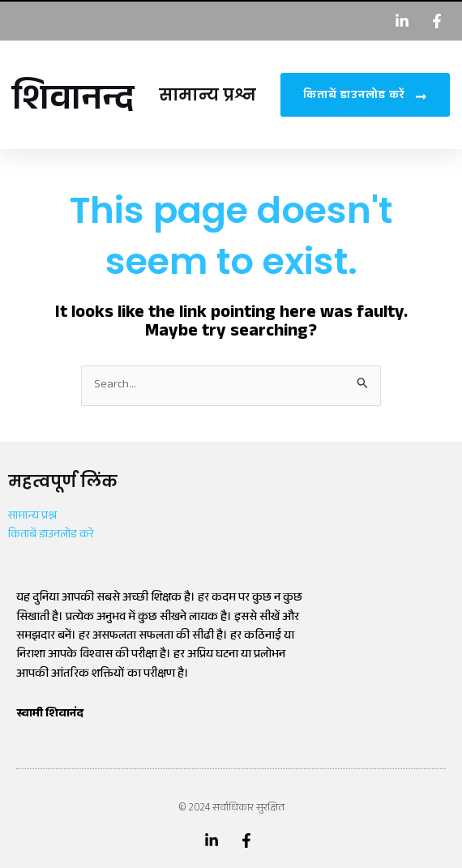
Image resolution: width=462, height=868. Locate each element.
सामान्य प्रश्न (207, 95)
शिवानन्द (73, 103)
